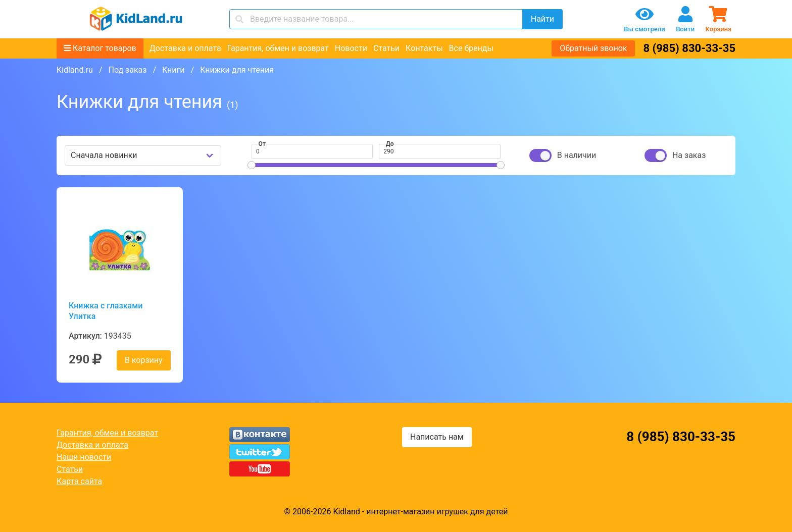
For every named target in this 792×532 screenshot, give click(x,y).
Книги (174, 70)
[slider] (252, 165)
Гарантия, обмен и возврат (278, 48)
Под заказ (127, 70)
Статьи (386, 48)
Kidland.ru (75, 70)
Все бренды (471, 48)
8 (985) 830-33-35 (689, 48)
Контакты (424, 48)
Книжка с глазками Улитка (106, 311)
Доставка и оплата (185, 48)
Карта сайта (79, 481)
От (262, 144)
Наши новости (84, 457)
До (390, 144)
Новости (351, 48)
